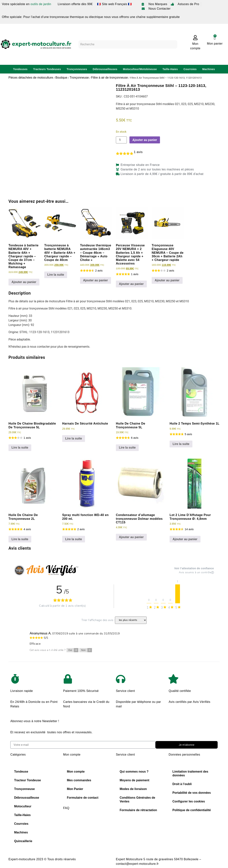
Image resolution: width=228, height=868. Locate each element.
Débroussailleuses (105, 69)
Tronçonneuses (77, 69)
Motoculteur (23, 806)
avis (138, 152)
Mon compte (76, 772)
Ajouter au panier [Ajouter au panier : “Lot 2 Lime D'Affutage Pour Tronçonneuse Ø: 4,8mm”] (185, 539)
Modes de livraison (133, 789)
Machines (208, 69)
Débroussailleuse (27, 798)
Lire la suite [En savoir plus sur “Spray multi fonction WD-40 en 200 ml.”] (74, 539)
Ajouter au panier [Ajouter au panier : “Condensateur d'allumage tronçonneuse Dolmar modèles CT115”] (131, 537)
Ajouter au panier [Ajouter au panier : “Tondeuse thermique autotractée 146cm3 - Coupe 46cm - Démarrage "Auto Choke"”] (96, 280)
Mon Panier (75, 789)
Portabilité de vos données (192, 793)
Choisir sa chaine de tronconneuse (88, 823)
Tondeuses (20, 69)
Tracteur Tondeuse (28, 780)
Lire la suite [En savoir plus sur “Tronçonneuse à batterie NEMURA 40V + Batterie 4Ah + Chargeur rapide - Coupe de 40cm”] (56, 275)
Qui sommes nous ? (134, 772)
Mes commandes (79, 780)
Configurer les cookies (189, 801)
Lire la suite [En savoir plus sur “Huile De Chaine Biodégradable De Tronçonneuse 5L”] (20, 448)
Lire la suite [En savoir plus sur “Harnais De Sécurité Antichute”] (74, 438)
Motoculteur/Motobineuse (140, 69)
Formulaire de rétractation (138, 810)
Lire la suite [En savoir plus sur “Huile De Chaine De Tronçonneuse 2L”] (20, 539)
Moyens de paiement (134, 780)
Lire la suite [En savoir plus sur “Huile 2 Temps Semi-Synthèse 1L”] (181, 444)
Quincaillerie (23, 841)
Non (87, 650)
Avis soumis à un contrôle (196, 572)
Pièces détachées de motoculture (31, 78)
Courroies (190, 69)
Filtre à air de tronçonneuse (110, 78)
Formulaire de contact (83, 798)
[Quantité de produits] (121, 140)
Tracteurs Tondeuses (47, 69)
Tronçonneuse (79, 78)
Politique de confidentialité (192, 810)
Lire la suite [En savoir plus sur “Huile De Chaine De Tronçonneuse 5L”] (127, 448)
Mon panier (215, 44)
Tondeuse (21, 772)
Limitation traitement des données (190, 773)
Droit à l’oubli (182, 784)
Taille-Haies (170, 69)
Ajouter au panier (145, 140)
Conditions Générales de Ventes (137, 800)
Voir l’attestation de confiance (194, 568)
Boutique (61, 78)
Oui (73, 650)
